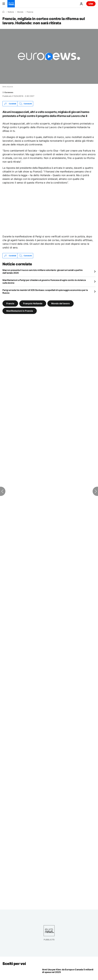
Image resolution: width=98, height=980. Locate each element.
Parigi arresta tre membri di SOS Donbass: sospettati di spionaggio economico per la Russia (45, 291)
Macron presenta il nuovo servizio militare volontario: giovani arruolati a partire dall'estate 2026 (43, 271)
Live (91, 4)
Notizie (11, 12)
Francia (30, 12)
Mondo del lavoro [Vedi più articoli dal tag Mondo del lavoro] (60, 303)
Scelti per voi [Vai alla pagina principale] (14, 964)
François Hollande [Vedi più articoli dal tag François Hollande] (33, 303)
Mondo (20, 12)
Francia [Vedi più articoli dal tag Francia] (10, 303)
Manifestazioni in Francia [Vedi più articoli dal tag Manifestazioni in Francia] (20, 311)
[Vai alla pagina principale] (11, 4)
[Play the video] (49, 56)
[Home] (3, 12)
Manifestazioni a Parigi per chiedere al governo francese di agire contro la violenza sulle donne (44, 281)
